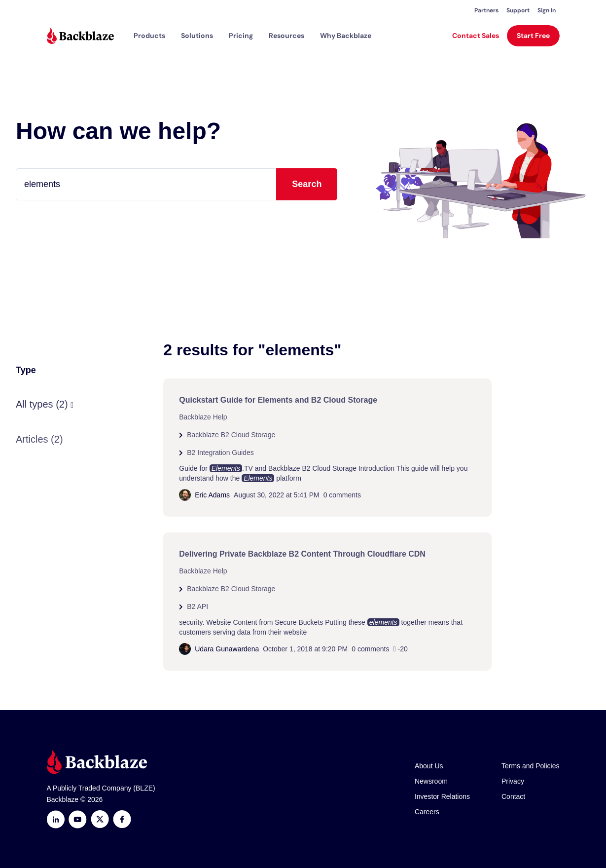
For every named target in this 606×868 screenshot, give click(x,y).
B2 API (197, 606)
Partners (486, 10)
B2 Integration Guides (220, 453)
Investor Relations (442, 796)
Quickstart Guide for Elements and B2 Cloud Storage (278, 400)
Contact (513, 796)
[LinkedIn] (56, 819)
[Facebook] (122, 819)
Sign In (547, 10)
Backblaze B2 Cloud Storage (231, 435)
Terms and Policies (531, 766)
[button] (149, 36)
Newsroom (431, 781)
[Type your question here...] (177, 184)
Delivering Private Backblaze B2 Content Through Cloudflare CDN (302, 554)
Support (518, 10)
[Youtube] (78, 819)
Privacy (513, 781)
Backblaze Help (203, 417)
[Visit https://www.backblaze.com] (80, 36)
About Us (429, 766)
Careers (427, 812)
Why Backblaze (346, 36)
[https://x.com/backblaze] (100, 819)
